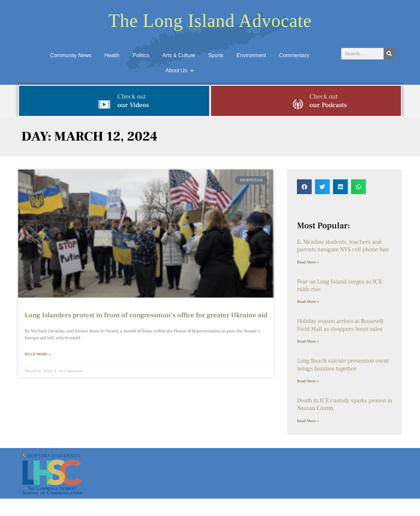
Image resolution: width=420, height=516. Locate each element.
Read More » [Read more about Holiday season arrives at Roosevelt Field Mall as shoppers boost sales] (308, 341)
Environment (251, 55)
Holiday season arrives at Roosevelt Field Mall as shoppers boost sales (340, 325)
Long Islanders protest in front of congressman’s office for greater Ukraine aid (146, 315)
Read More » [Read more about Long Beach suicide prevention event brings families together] (308, 381)
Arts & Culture (179, 55)
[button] (304, 187)
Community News (71, 55)
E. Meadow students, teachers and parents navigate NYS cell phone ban (343, 246)
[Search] (389, 54)
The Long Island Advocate (210, 21)
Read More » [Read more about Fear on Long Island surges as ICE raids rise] (308, 302)
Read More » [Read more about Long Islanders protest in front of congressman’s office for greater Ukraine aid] (38, 354)
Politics (141, 55)
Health (112, 55)
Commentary (294, 55)
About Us (180, 71)
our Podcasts (328, 101)
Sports (216, 55)
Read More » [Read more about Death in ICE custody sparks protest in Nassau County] (308, 421)
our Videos (133, 101)
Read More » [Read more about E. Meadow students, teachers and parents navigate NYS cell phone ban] (308, 262)
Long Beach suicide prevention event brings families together (343, 365)
